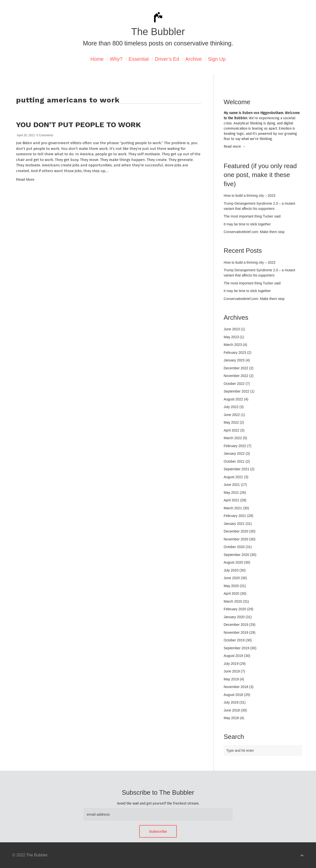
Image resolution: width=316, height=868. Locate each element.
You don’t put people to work (79, 125)
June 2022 (232, 415)
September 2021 (237, 469)
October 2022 (234, 384)
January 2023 (234, 360)
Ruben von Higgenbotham (263, 113)
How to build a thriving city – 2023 (249, 196)
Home (97, 59)
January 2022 (234, 454)
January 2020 (234, 617)
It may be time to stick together (247, 224)
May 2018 (231, 718)
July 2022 (231, 407)
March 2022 (233, 438)
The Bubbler (158, 32)
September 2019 (237, 648)
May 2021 (231, 493)
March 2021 (233, 508)
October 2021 (234, 461)
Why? (116, 59)
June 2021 (232, 485)
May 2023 (231, 337)
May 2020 (231, 586)
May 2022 (231, 422)
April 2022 (231, 430)
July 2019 (231, 664)
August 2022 (233, 399)
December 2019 (236, 625)
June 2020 (232, 578)
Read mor (235, 147)
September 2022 (237, 391)
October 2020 (234, 547)
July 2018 (231, 702)
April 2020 (231, 593)
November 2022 (236, 376)
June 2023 (232, 329)
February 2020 (235, 609)
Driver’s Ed (167, 59)
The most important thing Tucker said (252, 216)
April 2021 (231, 500)
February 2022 (235, 446)
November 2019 (236, 632)
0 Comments (45, 135)
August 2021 (233, 477)
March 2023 (233, 345)
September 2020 (237, 555)
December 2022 (236, 368)
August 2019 (233, 656)
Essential (139, 59)
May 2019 (231, 679)
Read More (25, 179)
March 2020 (233, 601)
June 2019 (232, 671)
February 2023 (235, 353)
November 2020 (236, 539)
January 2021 (234, 524)
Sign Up (217, 59)
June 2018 (232, 710)
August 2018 (233, 695)
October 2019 (234, 640)
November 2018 (236, 687)
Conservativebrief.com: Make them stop (254, 232)
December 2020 (236, 531)
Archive (194, 59)
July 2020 (231, 570)
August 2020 (233, 562)
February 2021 (235, 516)
